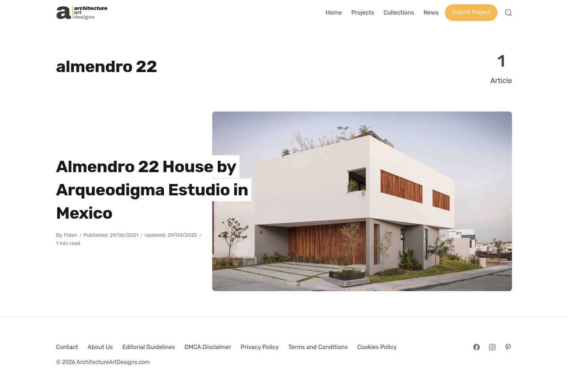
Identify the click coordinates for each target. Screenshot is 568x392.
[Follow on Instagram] (492, 347)
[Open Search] (508, 13)
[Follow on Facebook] (476, 347)
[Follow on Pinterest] (508, 347)
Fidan (71, 235)
